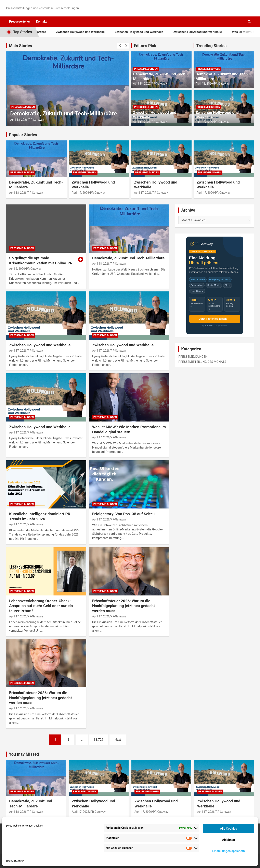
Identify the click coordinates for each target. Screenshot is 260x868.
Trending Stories (212, 46)
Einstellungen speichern (229, 851)
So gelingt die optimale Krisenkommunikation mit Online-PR (41, 261)
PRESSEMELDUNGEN (23, 107)
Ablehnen (228, 840)
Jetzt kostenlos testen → (214, 319)
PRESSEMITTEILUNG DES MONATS (202, 362)
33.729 (99, 740)
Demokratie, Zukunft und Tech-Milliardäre (63, 114)
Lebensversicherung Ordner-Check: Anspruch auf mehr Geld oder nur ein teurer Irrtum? (41, 606)
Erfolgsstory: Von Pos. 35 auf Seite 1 (124, 514)
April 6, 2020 (17, 269)
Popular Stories (23, 135)
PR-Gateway (36, 120)
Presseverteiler (20, 22)
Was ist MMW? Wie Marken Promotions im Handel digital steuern (129, 429)
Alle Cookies (229, 829)
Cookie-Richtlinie (15, 861)
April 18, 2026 (19, 120)
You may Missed (24, 754)
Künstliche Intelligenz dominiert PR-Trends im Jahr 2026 (40, 516)
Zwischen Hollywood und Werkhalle (95, 32)
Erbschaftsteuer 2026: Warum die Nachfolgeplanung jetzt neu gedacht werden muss (124, 606)
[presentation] (120, 46)
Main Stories (21, 46)
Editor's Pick (145, 46)
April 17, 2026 (142, 122)
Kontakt (41, 22)
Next (118, 740)
